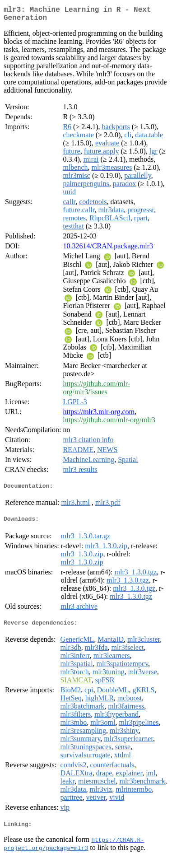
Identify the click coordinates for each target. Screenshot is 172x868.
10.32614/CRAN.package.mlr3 (108, 250)
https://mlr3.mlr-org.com (98, 415)
